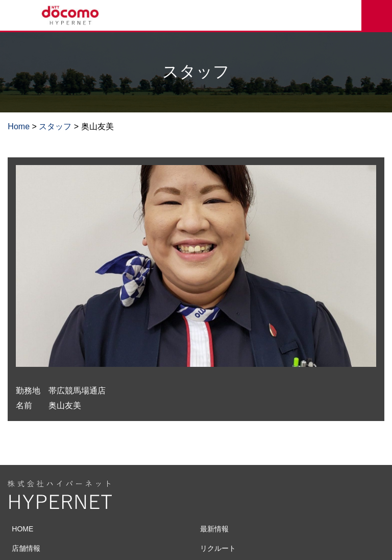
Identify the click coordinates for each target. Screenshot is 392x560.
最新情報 (214, 529)
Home (19, 126)
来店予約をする (377, 15)
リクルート (218, 548)
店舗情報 (26, 548)
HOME (22, 529)
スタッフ (55, 126)
